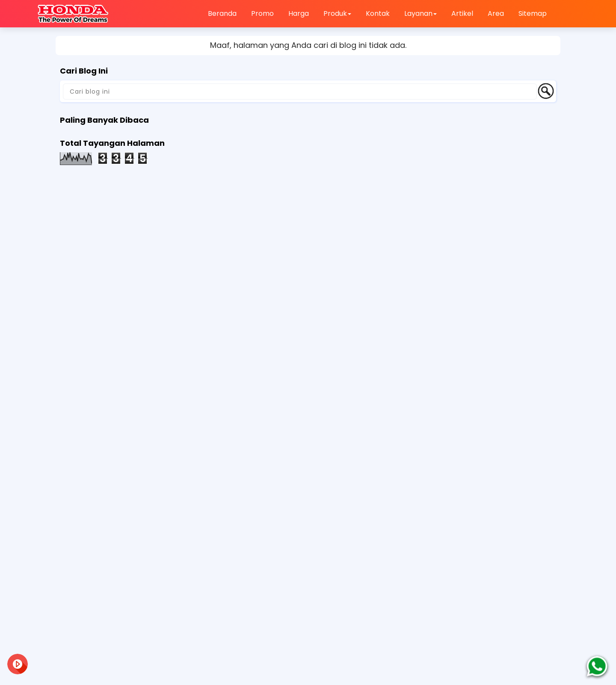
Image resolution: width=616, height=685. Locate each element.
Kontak (378, 13)
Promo (262, 13)
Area (496, 13)
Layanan (421, 13)
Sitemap (533, 13)
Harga (299, 13)
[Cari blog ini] (300, 92)
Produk (337, 13)
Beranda (222, 13)
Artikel (462, 13)
